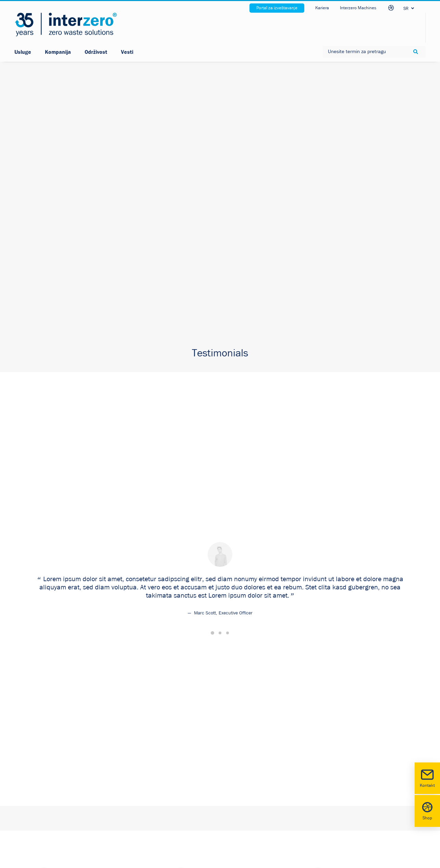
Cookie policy (145, 761)
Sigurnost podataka (152, 746)
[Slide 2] (220, 190)
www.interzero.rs (46, 796)
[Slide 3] (228, 190)
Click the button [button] (47, 414)
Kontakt (427, 778)
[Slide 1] (212, 190)
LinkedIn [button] (254, 746)
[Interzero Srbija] (66, 25)
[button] (236, 746)
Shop (427, 810)
